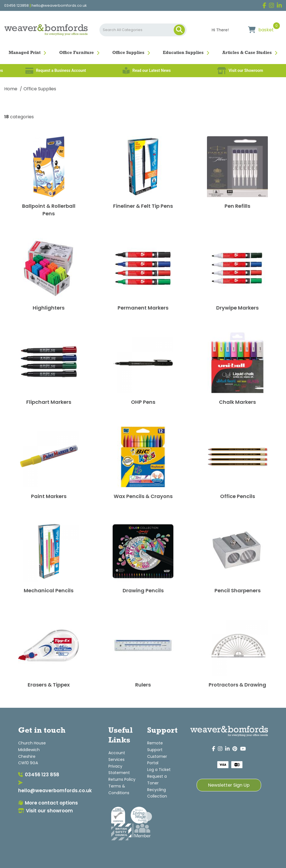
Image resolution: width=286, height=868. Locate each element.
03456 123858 (16, 6)
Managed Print (25, 53)
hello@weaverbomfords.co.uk (59, 6)
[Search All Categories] (143, 30)
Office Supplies (128, 53)
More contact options (48, 803)
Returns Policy (122, 779)
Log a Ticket (159, 770)
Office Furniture (77, 53)
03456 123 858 (39, 775)
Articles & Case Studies (247, 53)
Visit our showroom (46, 811)
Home (11, 89)
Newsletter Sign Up (229, 785)
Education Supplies (183, 53)
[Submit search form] (179, 30)
